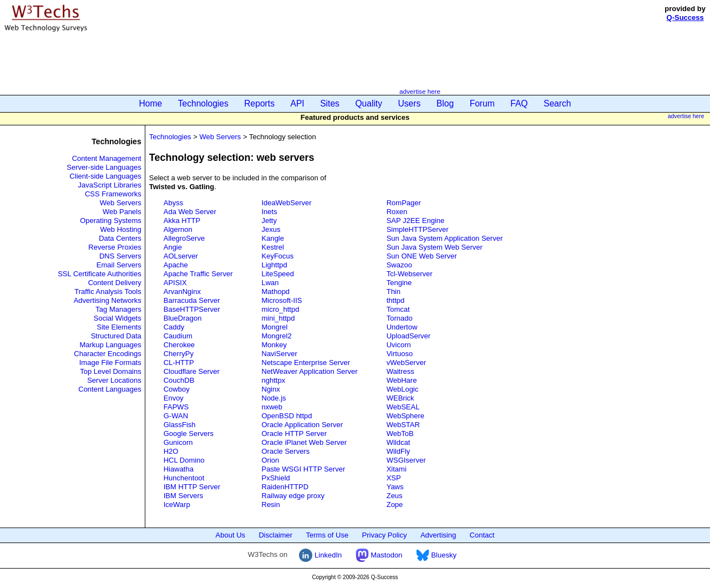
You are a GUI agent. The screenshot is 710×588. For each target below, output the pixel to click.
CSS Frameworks (113, 194)
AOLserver (181, 256)
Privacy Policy (385, 535)
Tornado (400, 318)
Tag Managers (118, 309)
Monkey (275, 345)
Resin (271, 505)
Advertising (438, 535)
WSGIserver (406, 460)
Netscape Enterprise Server (306, 363)
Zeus (395, 496)
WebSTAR (403, 425)
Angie (173, 247)
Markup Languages (110, 345)
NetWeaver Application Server (310, 371)
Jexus (271, 229)
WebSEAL (403, 407)
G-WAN (176, 416)
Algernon (178, 229)
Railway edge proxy (293, 496)
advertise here (420, 91)
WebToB (400, 434)
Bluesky (436, 555)
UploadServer (409, 336)
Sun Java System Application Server (445, 238)
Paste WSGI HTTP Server (304, 469)
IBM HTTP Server (192, 487)
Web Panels (122, 212)
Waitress (400, 371)
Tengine (399, 283)
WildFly (399, 451)
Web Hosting (121, 229)
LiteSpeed (278, 274)
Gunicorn (178, 442)
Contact (482, 535)
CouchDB (179, 380)
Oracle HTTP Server (295, 434)
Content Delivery (115, 283)
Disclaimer (275, 535)
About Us (230, 535)
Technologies (203, 103)
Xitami (397, 469)
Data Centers (120, 238)
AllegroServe (184, 238)
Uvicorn (399, 345)
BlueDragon (183, 318)
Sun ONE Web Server (422, 256)
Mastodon (379, 555)
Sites (330, 103)
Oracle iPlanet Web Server (305, 442)
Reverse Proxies (115, 247)
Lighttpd (275, 265)
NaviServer (280, 354)
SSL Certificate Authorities (100, 274)
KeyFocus (278, 256)
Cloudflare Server (192, 371)
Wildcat (399, 442)
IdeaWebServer (287, 203)
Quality (369, 103)
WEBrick (400, 398)
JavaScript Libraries (110, 185)
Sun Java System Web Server (435, 247)
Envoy (174, 398)
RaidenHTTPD (285, 487)
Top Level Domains (111, 371)
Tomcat (398, 309)
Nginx (271, 389)
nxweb (272, 407)
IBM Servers (184, 496)
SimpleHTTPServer (418, 229)
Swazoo (399, 265)
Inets (270, 212)
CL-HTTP (179, 363)
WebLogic (403, 389)
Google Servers (189, 434)
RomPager (404, 203)
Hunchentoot (184, 478)
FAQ (519, 103)
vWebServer (406, 363)
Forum (482, 103)
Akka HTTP (182, 220)
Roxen (397, 212)
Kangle (273, 238)
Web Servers (121, 203)
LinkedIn (320, 555)
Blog (445, 103)
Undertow (402, 327)
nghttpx (274, 380)
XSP (394, 478)
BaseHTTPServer (192, 309)
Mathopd (276, 292)
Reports (259, 103)
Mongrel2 (277, 336)
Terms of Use (328, 535)
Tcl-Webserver (410, 274)
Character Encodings (107, 354)
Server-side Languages (104, 167)
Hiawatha (179, 469)
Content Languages (110, 389)
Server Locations (114, 380)
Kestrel (273, 247)
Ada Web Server (190, 212)
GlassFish (180, 425)
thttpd (396, 300)
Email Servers (119, 265)
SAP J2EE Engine (416, 220)
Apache (176, 265)
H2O (171, 451)
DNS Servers (120, 256)
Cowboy (177, 389)
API (298, 103)
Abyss (173, 203)
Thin (394, 292)
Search (557, 103)
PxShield (276, 478)
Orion (271, 460)
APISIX (175, 283)
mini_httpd (278, 318)
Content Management (107, 158)
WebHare (402, 380)
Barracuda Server (192, 300)
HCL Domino (184, 460)
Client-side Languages (105, 176)
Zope (395, 505)
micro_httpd (281, 309)
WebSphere (405, 416)
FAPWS (176, 407)
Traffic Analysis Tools (108, 292)
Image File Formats (110, 363)
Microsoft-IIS (282, 300)
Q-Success (685, 17)
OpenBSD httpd (287, 416)
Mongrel (275, 327)
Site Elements (119, 327)
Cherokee (179, 345)
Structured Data (116, 336)
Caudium (178, 336)
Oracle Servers (286, 451)
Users (410, 103)
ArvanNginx (182, 292)
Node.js (274, 398)
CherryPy (179, 354)
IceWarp (177, 505)
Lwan (270, 283)
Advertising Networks (108, 300)
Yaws (395, 487)
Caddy (174, 327)
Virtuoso (400, 354)
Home (151, 103)
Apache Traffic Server (198, 274)
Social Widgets (118, 318)
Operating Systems (111, 220)
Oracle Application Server (303, 425)
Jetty (269, 220)
